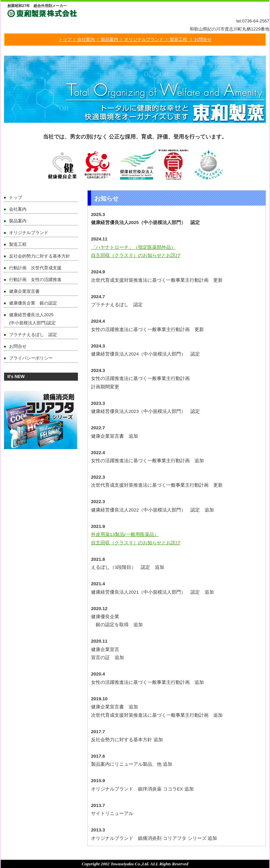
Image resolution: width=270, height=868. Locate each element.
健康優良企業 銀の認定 (33, 303)
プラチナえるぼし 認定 (33, 335)
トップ (65, 39)
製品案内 (109, 39)
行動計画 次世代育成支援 (35, 268)
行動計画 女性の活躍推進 (35, 280)
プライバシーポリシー (31, 358)
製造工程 (178, 39)
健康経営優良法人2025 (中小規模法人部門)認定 (43, 319)
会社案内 (86, 39)
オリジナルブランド (144, 39)
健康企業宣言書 (24, 291)
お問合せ (203, 39)
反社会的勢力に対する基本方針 (40, 256)
